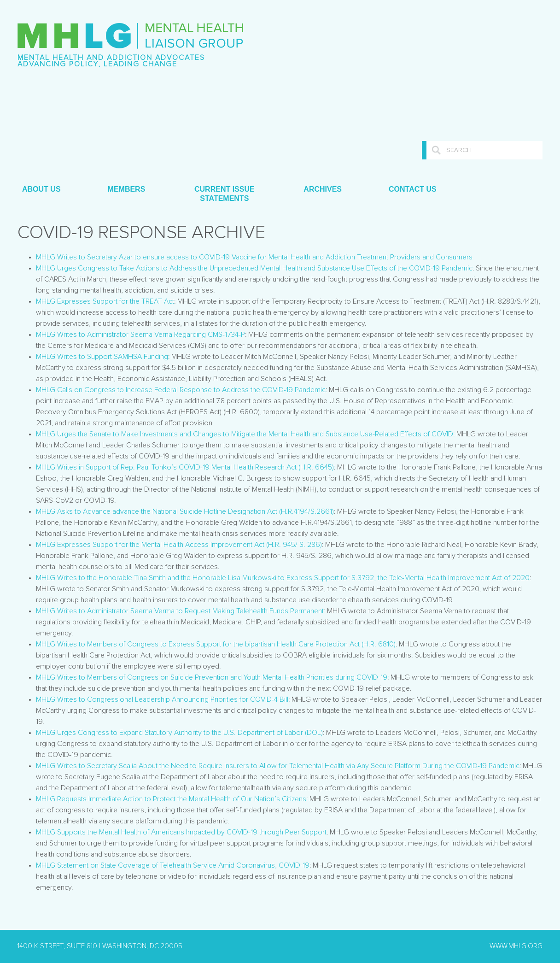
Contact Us (413, 189)
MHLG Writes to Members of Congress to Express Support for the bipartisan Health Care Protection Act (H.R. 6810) (216, 644)
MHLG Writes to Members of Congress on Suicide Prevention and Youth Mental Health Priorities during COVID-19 (212, 677)
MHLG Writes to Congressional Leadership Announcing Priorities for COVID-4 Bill (162, 699)
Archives (323, 189)
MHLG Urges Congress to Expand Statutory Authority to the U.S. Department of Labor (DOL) (179, 733)
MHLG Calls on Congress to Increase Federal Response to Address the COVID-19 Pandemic (181, 390)
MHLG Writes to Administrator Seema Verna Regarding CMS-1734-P (140, 335)
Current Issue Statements (223, 194)
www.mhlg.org (516, 946)
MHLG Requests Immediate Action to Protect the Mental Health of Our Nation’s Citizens (171, 799)
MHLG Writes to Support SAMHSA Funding (102, 357)
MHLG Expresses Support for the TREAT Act (105, 301)
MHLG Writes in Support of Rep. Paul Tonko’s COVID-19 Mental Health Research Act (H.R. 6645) (185, 467)
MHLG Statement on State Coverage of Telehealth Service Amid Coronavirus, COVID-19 (173, 865)
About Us (41, 189)
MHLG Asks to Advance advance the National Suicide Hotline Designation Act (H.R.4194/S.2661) (185, 511)
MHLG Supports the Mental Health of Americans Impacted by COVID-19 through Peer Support (181, 832)
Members (127, 189)
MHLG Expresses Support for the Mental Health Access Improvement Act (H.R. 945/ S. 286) (179, 545)
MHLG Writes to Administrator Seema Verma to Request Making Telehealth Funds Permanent (180, 611)
